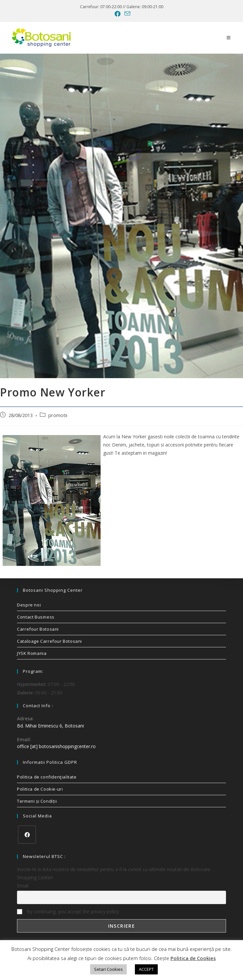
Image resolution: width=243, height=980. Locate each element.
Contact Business (36, 617)
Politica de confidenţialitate (47, 777)
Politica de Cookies (193, 958)
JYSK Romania (32, 653)
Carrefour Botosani (38, 629)
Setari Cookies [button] (108, 969)
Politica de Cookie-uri (40, 789)
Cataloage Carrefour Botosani (49, 641)
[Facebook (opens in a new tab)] (118, 14)
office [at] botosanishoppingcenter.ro (56, 746)
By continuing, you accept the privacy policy (68, 911)
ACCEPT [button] (146, 969)
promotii (58, 415)
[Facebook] (27, 835)
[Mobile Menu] (229, 38)
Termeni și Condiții (37, 801)
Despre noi (29, 605)
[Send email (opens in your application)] (126, 14)
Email (23, 886)
